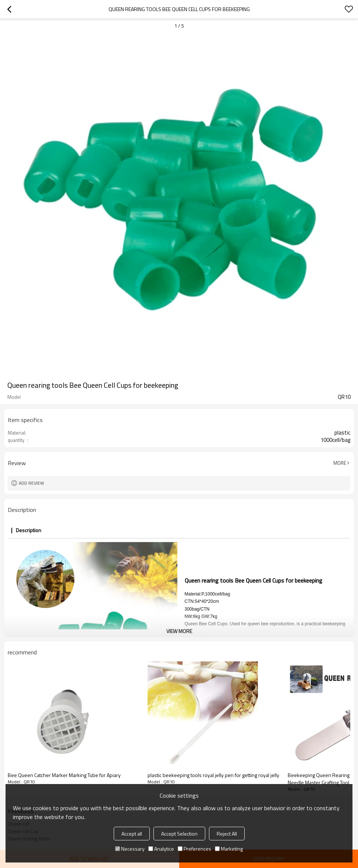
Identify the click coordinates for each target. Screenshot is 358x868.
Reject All (227, 834)
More (340, 463)
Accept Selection (179, 834)
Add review (31, 483)
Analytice (161, 849)
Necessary (130, 849)
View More (179, 631)
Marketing (229, 849)
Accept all (132, 834)
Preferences (194, 849)
